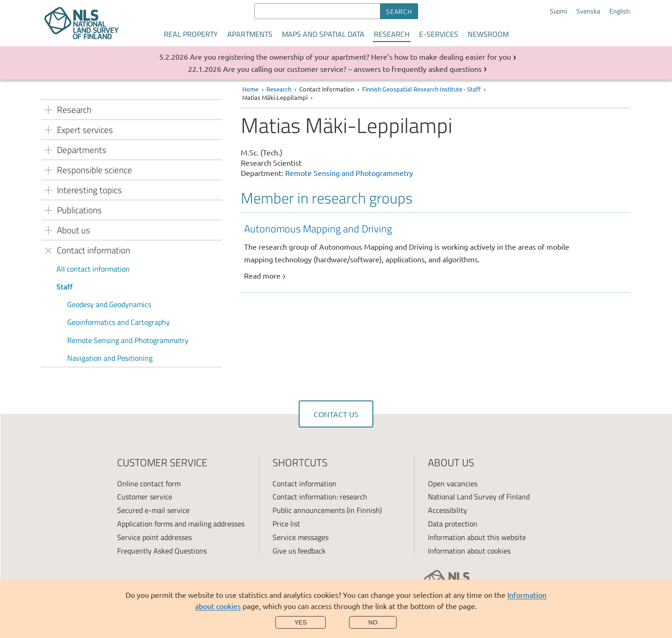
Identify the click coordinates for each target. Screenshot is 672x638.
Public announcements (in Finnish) (327, 510)
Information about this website (477, 537)
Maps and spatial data (323, 34)
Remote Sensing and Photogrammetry (128, 340)
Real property (191, 34)
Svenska (588, 11)
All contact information (93, 269)
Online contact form (149, 484)
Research (392, 34)
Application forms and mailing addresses (181, 524)
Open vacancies (453, 484)
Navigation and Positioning (110, 358)
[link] (437, 251)
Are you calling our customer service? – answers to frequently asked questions (352, 69)
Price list (286, 524)
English (620, 11)
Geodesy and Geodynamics (109, 304)
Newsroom (488, 34)
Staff (65, 287)
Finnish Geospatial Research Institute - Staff (421, 89)
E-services (439, 34)
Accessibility (448, 510)
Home (250, 89)
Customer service (145, 497)
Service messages (301, 537)
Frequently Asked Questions (162, 551)
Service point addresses (154, 537)
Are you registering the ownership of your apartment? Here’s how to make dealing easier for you (350, 56)
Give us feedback (299, 551)
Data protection (453, 524)
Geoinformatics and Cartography (119, 322)
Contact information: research (320, 497)
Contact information (304, 484)
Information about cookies (469, 551)
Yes (301, 622)
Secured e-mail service (153, 510)
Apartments (250, 34)
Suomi (558, 11)
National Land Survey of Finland (479, 497)
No (373, 622)
